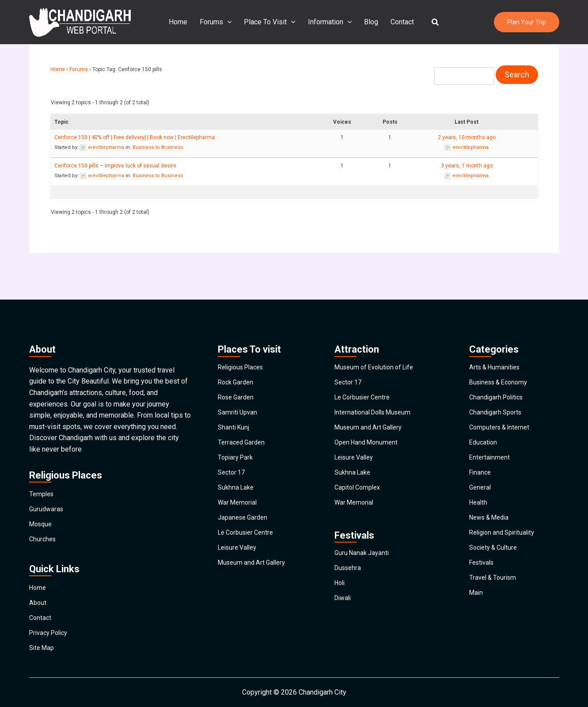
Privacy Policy (51, 625)
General (481, 485)
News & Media (492, 525)
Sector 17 (233, 464)
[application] (231, 22)
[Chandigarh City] (80, 21)
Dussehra (349, 581)
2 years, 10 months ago (467, 137)
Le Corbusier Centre (249, 545)
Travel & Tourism (495, 606)
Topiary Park (237, 444)
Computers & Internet (502, 403)
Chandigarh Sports (497, 383)
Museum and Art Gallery (254, 586)
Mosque (42, 489)
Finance (481, 464)
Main (477, 627)
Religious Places (244, 322)
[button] (430, 22)
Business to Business (158, 146)
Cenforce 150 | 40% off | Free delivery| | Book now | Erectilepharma (135, 137)
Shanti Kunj (235, 403)
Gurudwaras (47, 469)
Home (183, 22)
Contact (399, 22)
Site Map (43, 645)
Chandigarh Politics (499, 363)
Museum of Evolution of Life (378, 322)
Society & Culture (496, 566)
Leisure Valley (240, 566)
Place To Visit (271, 22)
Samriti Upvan (239, 383)
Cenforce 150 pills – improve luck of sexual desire (115, 165)
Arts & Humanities (497, 322)
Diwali (344, 621)
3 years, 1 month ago (467, 165)
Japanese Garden (245, 525)
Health (479, 505)
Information (330, 22)
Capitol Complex (360, 485)
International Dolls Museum (377, 383)
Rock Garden (237, 342)
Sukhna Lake (237, 485)
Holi (341, 601)
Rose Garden (238, 363)
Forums (219, 22)
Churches (44, 510)
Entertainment (490, 444)
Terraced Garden (243, 424)
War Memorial (239, 505)
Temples (43, 449)
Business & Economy (502, 342)
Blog (369, 22)
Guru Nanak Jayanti (364, 561)
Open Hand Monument (369, 424)
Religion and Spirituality (505, 545)
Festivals (484, 586)
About (38, 584)
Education (484, 424)
